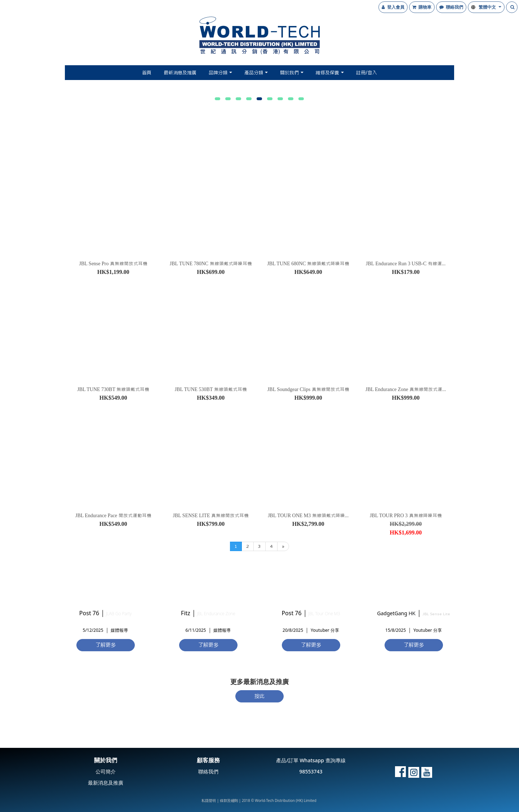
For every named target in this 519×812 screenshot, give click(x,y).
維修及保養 (330, 73)
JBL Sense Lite (436, 614)
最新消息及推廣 (180, 73)
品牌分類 (220, 73)
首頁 (147, 73)
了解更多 (106, 645)
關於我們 (292, 73)
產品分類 (256, 73)
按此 (259, 696)
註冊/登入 (367, 73)
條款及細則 (229, 800)
